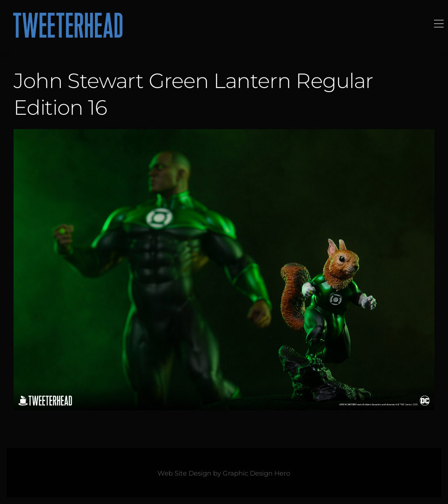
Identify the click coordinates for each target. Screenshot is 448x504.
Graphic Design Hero (256, 473)
